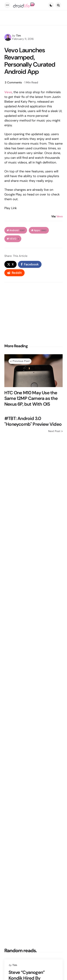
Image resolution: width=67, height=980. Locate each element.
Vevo (59, 216)
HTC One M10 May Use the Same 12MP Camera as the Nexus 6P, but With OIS (31, 398)
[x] (10, 264)
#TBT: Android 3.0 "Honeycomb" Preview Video (33, 421)
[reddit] (14, 273)
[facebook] (30, 264)
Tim (18, 36)
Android (17, 230)
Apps (40, 230)
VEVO (14, 239)
